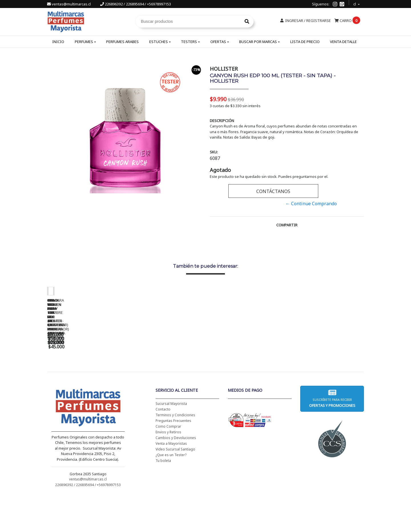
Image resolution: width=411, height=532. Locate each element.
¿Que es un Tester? (171, 492)
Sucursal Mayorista (171, 440)
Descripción (222, 121)
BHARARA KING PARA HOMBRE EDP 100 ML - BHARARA (327, 376)
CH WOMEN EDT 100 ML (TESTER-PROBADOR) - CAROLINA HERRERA (167, 376)
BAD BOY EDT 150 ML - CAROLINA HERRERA (247, 374)
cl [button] (355, 3)
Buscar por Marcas (258, 42)
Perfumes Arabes (122, 42)
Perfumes (84, 42)
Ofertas (218, 42)
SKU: (214, 152)
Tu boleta (163, 497)
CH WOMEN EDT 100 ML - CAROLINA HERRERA (87, 374)
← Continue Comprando (311, 204)
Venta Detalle (343, 42)
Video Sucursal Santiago (175, 486)
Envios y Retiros (168, 469)
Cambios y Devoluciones (176, 475)
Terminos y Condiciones (175, 452)
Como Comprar (168, 463)
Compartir (287, 225)
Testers (189, 42)
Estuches (159, 42)
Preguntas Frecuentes (173, 457)
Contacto (163, 446)
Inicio (58, 42)
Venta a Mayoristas (171, 480)
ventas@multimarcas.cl (69, 4)
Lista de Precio (305, 42)
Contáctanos (273, 191)
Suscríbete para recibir (332, 435)
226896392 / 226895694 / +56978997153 (136, 4)
